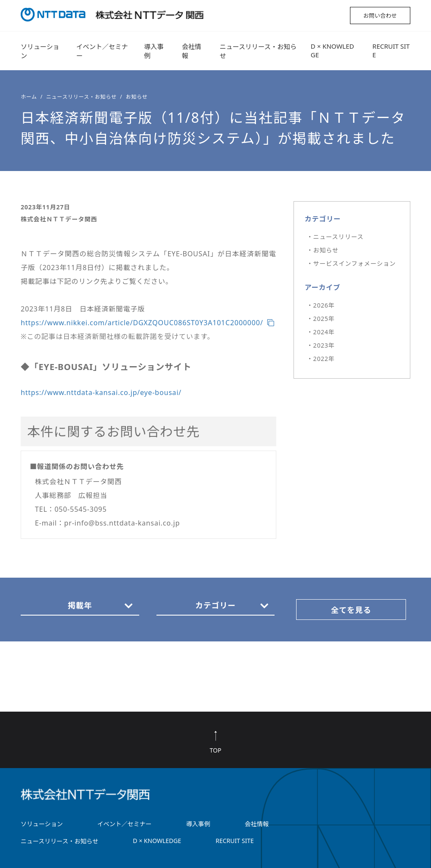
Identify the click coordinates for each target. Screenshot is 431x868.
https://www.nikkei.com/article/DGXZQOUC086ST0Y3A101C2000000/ (142, 323)
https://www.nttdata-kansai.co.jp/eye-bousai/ (101, 392)
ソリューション (40, 51)
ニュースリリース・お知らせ (258, 51)
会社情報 (192, 51)
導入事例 (154, 51)
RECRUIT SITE (391, 50)
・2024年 (321, 332)
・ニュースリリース (335, 237)
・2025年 (321, 319)
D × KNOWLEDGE (333, 50)
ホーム (29, 97)
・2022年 (321, 359)
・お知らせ (323, 250)
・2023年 (321, 345)
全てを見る (351, 610)
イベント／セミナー (102, 51)
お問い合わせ (380, 16)
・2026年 (321, 305)
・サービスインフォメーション (351, 263)
